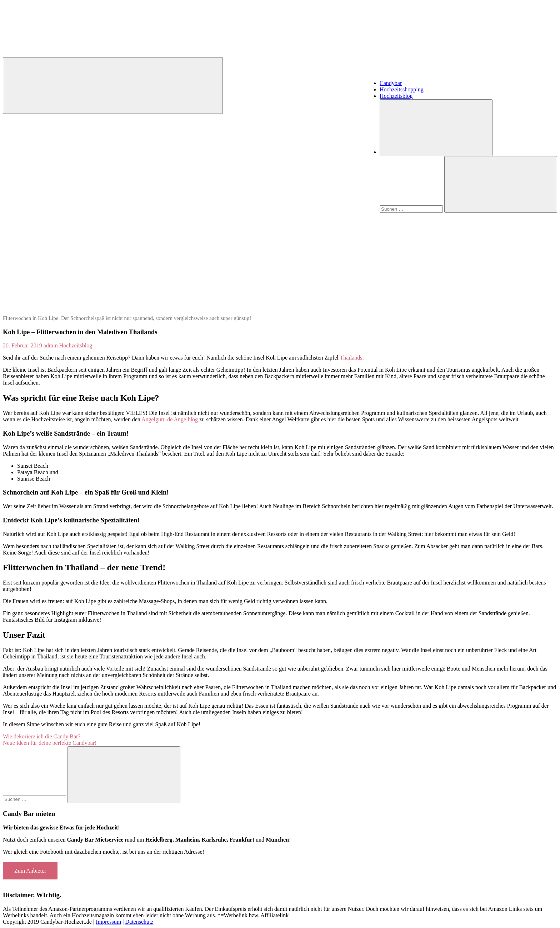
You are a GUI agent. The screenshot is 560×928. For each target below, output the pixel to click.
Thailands (351, 358)
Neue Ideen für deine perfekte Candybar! (50, 743)
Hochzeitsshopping (402, 89)
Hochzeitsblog (396, 96)
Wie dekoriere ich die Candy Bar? (42, 736)
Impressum (108, 922)
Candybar (391, 83)
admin (51, 345)
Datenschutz (139, 922)
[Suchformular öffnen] (436, 128)
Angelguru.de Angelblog (170, 419)
